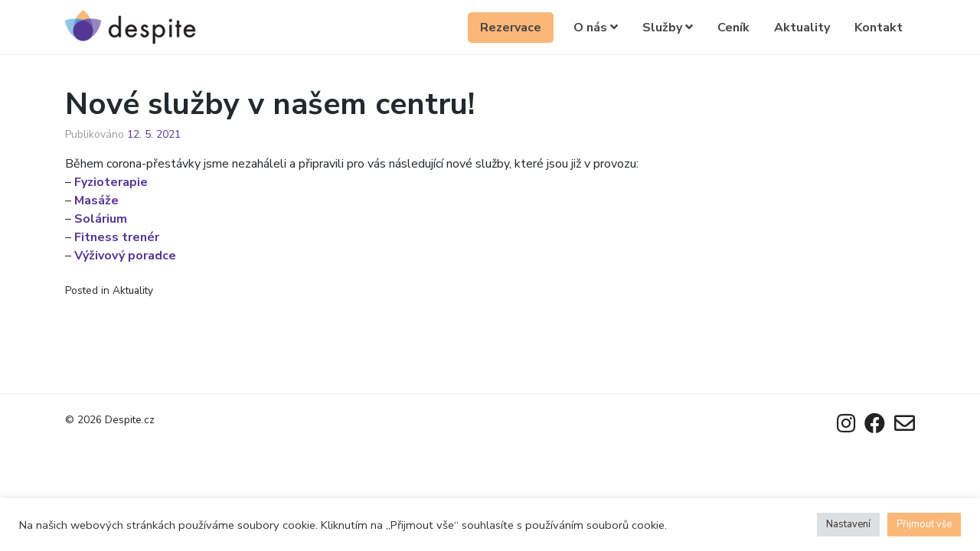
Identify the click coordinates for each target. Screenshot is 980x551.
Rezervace (511, 28)
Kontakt (879, 28)
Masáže (96, 201)
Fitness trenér (117, 237)
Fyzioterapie (111, 182)
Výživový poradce (125, 256)
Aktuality (802, 28)
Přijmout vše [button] (924, 524)
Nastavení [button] (848, 524)
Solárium (101, 219)
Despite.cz (130, 420)
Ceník (733, 28)
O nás (596, 28)
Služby (668, 28)
